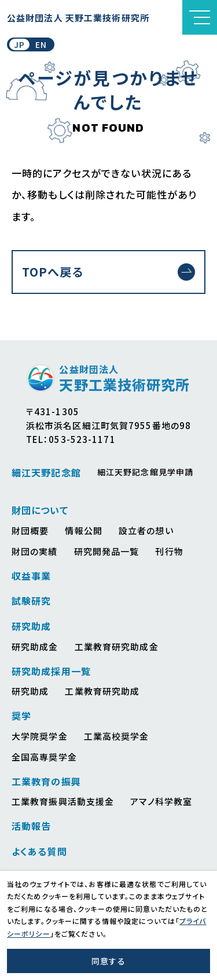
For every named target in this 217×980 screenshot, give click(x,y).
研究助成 (31, 626)
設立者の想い (146, 530)
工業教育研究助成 (102, 691)
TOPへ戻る (53, 272)
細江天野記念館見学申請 (145, 472)
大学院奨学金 (40, 736)
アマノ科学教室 (161, 801)
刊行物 (169, 551)
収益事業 (31, 576)
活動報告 (31, 826)
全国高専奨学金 (44, 757)
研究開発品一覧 (107, 551)
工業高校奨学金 (117, 736)
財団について (40, 510)
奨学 (21, 716)
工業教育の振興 (46, 781)
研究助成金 (35, 646)
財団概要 (30, 530)
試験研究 (31, 601)
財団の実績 (35, 551)
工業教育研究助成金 (117, 646)
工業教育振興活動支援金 (63, 801)
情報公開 (83, 530)
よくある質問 (39, 851)
